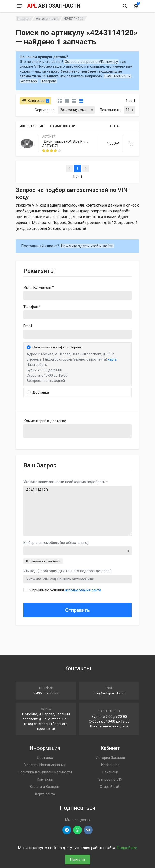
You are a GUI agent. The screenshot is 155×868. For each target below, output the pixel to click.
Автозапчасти (47, 19)
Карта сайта (45, 794)
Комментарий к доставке (45, 421)
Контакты (45, 779)
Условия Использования (45, 765)
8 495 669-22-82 (117, 76)
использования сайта (83, 590)
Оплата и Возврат (45, 787)
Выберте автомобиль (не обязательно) (56, 543)
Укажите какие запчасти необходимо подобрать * (66, 482)
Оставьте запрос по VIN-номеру (91, 62)
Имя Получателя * (39, 287)
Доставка (45, 758)
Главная (24, 19)
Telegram (49, 81)
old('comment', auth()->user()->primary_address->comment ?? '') (77, 431)
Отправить (77, 610)
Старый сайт (110, 787)
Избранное (110, 765)
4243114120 (77, 511)
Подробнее (127, 848)
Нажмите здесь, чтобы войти (87, 246)
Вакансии (110, 772)
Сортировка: (45, 110)
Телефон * (32, 307)
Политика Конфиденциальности (45, 772)
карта (112, 359)
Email (28, 326)
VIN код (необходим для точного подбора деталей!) (68, 571)
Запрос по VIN (110, 779)
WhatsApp (29, 81)
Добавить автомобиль (43, 561)
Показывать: (110, 110)
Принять (78, 859)
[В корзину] (131, 144)
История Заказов (110, 758)
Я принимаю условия (65, 590)
